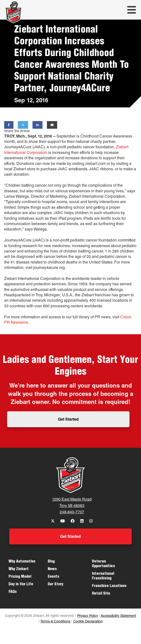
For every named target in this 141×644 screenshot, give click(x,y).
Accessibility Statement (118, 616)
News (52, 569)
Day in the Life (21, 585)
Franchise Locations (109, 586)
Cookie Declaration (88, 622)
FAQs (13, 592)
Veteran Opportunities (103, 564)
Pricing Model (20, 577)
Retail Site (101, 594)
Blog (51, 562)
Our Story (55, 585)
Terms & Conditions (55, 622)
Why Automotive (22, 562)
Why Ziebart (19, 569)
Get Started (68, 420)
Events (54, 577)
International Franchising (103, 576)
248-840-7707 (72, 513)
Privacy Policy (88, 616)
